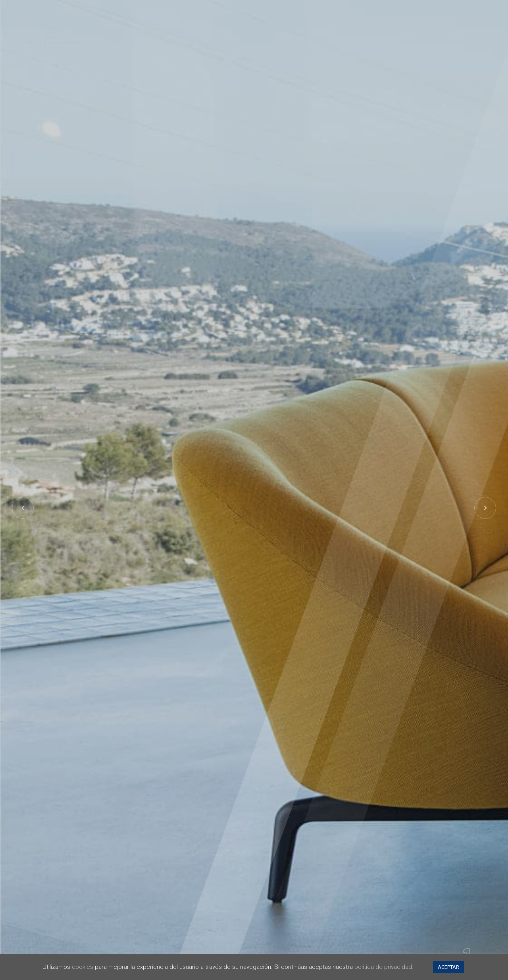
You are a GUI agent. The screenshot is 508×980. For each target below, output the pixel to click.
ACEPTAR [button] (448, 967)
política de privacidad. (384, 967)
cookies (83, 967)
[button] (485, 508)
